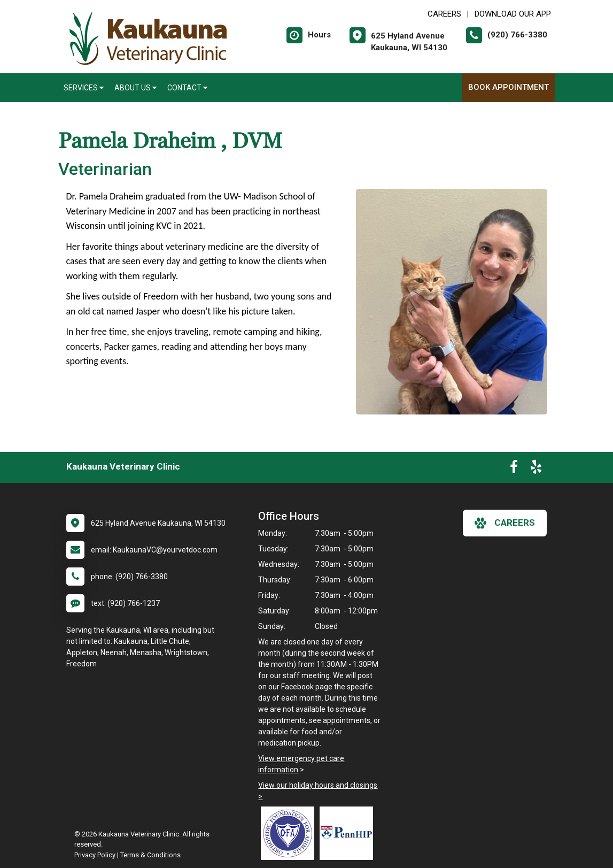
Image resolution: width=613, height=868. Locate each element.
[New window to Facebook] (514, 469)
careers (505, 523)
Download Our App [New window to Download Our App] (513, 14)
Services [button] (84, 88)
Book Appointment (509, 87)
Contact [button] (187, 88)
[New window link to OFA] (290, 833)
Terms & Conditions (150, 855)
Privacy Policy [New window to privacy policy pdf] (95, 855)
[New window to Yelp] (536, 469)
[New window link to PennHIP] (349, 833)
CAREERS (444, 14)
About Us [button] (135, 88)
